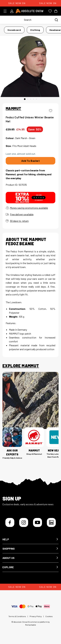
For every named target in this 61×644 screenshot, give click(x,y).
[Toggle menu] (6, 11)
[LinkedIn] (51, 522)
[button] (30, 539)
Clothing (35, 30)
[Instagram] (24, 522)
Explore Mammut (21, 366)
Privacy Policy (36, 616)
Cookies (49, 616)
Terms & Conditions (17, 616)
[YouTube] (37, 522)
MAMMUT (13, 108)
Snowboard (14, 30)
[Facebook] (10, 522)
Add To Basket (31, 161)
